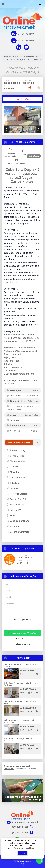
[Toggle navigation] (40, 4)
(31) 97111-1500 (26, 41)
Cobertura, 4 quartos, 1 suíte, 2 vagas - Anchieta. (21, 684)
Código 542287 (24, 59)
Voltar (38, 59)
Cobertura (10, 59)
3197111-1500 (22, 563)
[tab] (12, 99)
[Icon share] (19, 47)
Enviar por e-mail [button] (23, 619)
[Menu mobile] (3, 4)
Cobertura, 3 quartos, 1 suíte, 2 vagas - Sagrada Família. (21, 740)
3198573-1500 (22, 561)
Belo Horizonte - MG (30, 57)
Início (7, 57)
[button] (7, 116)
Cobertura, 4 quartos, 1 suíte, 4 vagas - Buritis (21, 702)
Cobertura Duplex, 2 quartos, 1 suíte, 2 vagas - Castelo (21, 721)
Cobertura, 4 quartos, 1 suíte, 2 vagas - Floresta (21, 665)
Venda (16, 57)
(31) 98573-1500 (26, 34)
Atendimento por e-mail (22, 822)
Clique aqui (9, 769)
